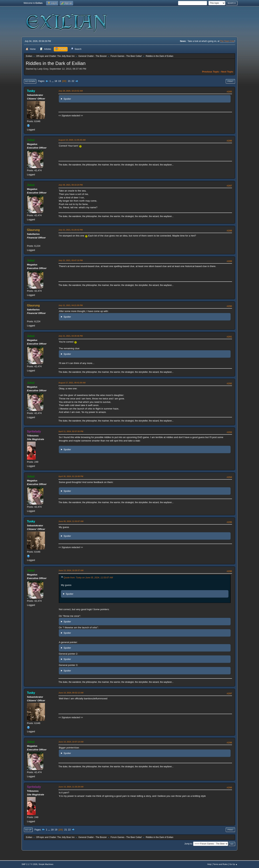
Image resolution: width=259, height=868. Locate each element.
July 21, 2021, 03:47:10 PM (71, 260)
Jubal (31, 140)
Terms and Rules (220, 864)
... (53, 81)
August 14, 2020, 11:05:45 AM (72, 140)
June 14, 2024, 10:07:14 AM (71, 742)
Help (209, 864)
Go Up (28, 830)
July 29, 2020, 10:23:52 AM (71, 91)
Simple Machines (46, 864)
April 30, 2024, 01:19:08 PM (71, 476)
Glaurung (33, 230)
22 (73, 81)
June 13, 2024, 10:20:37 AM (71, 570)
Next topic (227, 72)
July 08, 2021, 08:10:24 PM (71, 185)
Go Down (30, 81)
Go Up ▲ (233, 864)
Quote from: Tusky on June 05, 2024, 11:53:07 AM (88, 578)
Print (230, 81)
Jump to (188, 844)
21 (69, 81)
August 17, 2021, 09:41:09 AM (72, 383)
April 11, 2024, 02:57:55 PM (71, 431)
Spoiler (67, 99)
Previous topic (211, 72)
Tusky (31, 91)
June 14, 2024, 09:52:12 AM (71, 693)
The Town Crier (227, 41)
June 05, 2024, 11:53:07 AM (71, 521)
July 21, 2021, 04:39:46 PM (71, 336)
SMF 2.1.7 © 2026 (29, 864)
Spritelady (34, 431)
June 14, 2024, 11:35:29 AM (71, 787)
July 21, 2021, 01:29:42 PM (71, 230)
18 (56, 81)
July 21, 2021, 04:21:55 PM (71, 305)
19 (59, 81)
